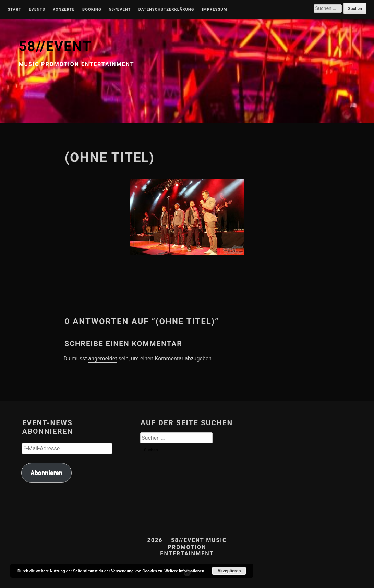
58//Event (120, 10)
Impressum (215, 10)
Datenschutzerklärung (166, 10)
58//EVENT (55, 46)
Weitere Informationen (184, 571)
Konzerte (64, 10)
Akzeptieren (229, 571)
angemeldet (102, 359)
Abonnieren (46, 473)
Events (37, 10)
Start (14, 10)
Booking (92, 10)
